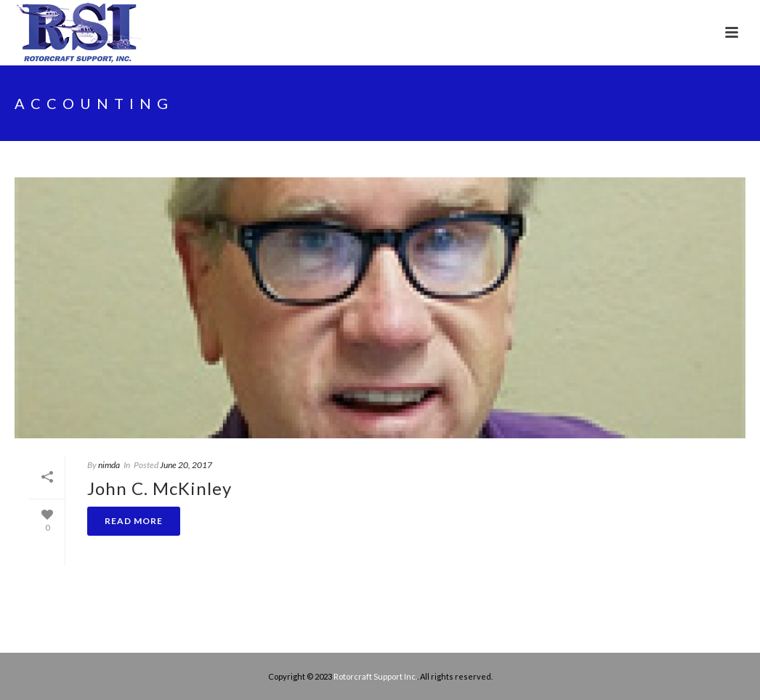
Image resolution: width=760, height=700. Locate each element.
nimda (109, 465)
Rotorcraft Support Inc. (375, 676)
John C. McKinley (159, 488)
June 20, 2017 (186, 465)
